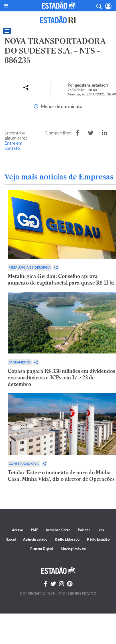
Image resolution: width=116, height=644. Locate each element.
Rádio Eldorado (67, 539)
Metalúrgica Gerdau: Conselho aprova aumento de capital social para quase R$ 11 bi (61, 279)
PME (34, 530)
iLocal (11, 539)
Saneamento (20, 362)
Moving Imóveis (73, 549)
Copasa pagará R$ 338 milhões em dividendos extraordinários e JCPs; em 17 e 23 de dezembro (61, 378)
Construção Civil (24, 464)
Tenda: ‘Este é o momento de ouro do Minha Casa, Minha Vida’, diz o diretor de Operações (61, 476)
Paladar (84, 530)
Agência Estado (35, 539)
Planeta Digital (42, 549)
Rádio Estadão (98, 539)
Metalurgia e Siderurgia (30, 267)
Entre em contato (13, 146)
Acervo (18, 530)
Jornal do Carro (58, 530)
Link (101, 530)
